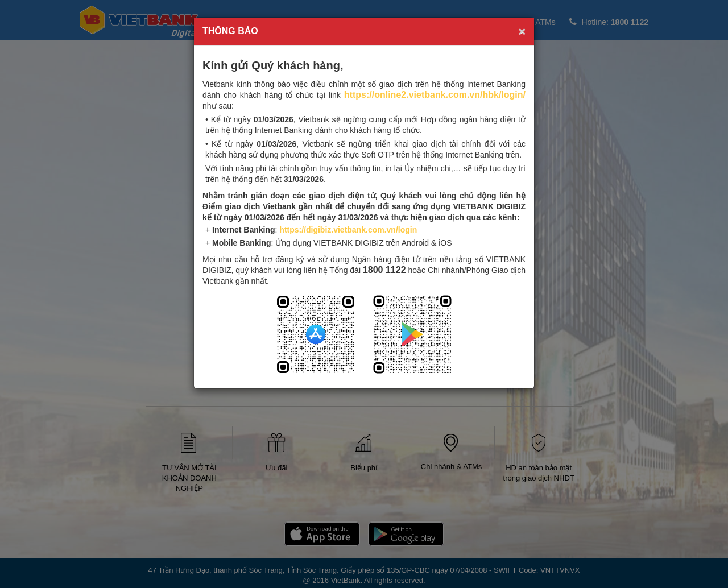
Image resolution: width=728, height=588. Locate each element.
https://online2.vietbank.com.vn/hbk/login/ (435, 95)
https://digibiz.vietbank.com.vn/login (348, 230)
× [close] (522, 31)
